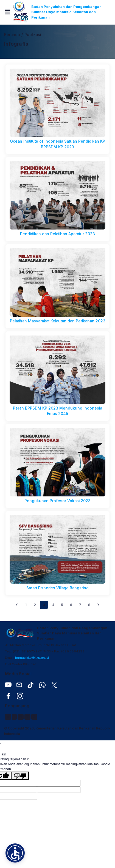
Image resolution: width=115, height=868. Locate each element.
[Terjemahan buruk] (20, 776)
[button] (15, 853)
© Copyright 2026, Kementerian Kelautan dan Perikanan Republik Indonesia (57, 731)
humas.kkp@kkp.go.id (32, 658)
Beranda (12, 35)
